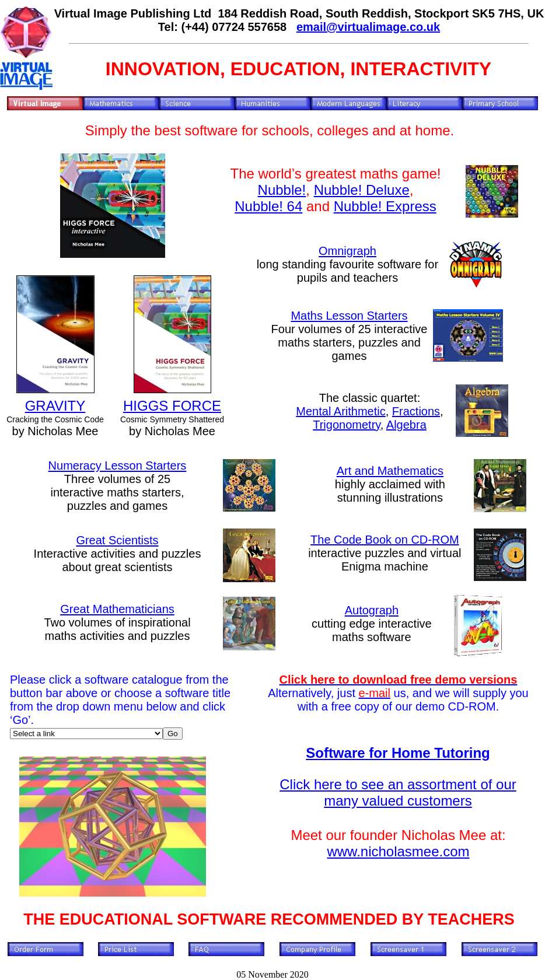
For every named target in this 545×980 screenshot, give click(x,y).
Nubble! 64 (268, 206)
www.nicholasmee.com (398, 851)
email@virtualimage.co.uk (368, 27)
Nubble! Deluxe (362, 190)
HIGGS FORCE (172, 406)
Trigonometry (347, 425)
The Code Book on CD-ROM (385, 540)
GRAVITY (55, 406)
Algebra (406, 425)
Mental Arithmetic (340, 411)
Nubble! (282, 190)
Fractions (416, 411)
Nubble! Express (385, 206)
